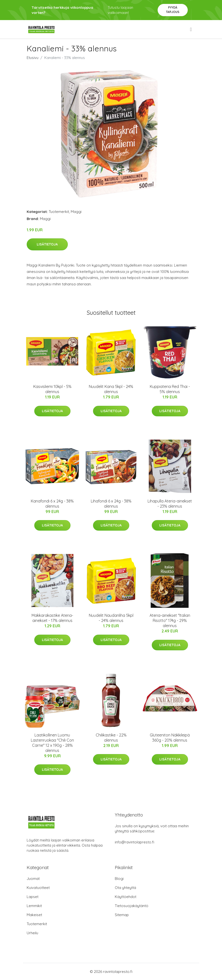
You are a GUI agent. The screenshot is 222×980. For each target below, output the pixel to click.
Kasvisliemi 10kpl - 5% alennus (52, 389)
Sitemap (122, 915)
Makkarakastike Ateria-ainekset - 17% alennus (52, 618)
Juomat (33, 879)
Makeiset (34, 915)
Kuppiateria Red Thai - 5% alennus (170, 389)
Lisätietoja (47, 244)
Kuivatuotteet (38, 888)
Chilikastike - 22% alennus (111, 738)
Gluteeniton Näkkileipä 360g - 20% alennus (170, 738)
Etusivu (33, 58)
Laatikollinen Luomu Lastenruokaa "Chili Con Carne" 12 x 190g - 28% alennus (52, 743)
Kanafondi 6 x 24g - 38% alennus (52, 504)
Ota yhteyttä (125, 888)
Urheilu (32, 933)
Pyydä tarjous (173, 10)
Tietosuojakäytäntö (132, 906)
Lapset (33, 897)
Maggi (76, 212)
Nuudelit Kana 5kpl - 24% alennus (111, 389)
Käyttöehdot (126, 897)
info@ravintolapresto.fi (134, 842)
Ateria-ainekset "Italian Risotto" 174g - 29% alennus (170, 620)
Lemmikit (34, 906)
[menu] (191, 29)
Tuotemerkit (59, 212)
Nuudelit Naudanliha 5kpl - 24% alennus (111, 618)
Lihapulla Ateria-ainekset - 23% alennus (170, 504)
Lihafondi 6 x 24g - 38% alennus (111, 504)
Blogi (119, 879)
